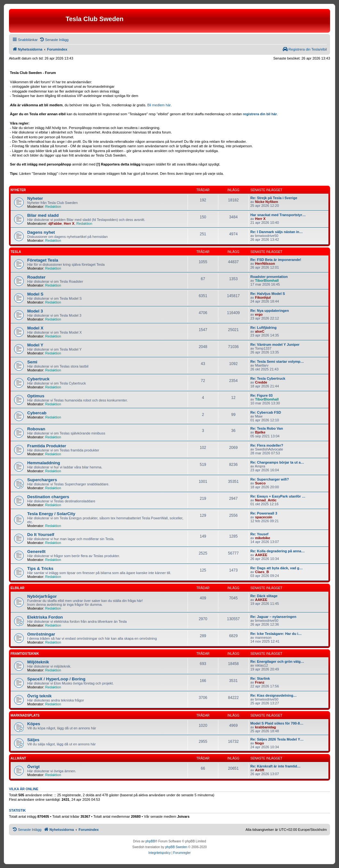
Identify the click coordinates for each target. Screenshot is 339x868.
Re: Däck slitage (264, 596)
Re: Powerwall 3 (264, 513)
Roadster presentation (269, 277)
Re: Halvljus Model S (268, 294)
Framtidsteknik (25, 654)
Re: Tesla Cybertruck (268, 378)
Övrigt (33, 767)
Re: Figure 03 (262, 395)
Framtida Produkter (47, 446)
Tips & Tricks (40, 568)
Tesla (16, 252)
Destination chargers (48, 497)
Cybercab (37, 413)
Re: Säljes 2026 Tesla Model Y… (277, 739)
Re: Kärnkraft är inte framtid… (275, 766)
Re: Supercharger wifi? (270, 479)
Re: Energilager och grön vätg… (277, 661)
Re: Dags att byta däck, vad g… (277, 568)
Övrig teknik (39, 696)
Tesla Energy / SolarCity (51, 514)
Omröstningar (41, 634)
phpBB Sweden (176, 847)
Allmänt (18, 758)
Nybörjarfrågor (42, 596)
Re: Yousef (259, 534)
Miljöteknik (38, 662)
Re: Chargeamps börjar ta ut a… (277, 462)
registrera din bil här (260, 114)
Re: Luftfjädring (263, 328)
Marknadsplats (25, 715)
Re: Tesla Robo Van (267, 428)
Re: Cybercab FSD (266, 412)
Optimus (36, 396)
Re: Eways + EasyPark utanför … (278, 496)
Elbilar (17, 588)
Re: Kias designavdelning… (274, 695)
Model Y (35, 345)
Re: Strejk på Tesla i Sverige (274, 198)
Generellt (36, 552)
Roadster (36, 277)
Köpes (34, 724)
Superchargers (42, 480)
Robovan (36, 429)
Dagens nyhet (41, 232)
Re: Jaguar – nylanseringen (273, 617)
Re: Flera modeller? (267, 445)
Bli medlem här (159, 105)
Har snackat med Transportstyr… (278, 215)
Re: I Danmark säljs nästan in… (277, 232)
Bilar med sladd (43, 215)
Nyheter (18, 190)
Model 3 (35, 311)
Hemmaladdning (44, 463)
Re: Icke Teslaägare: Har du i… (276, 634)
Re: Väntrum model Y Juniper (275, 345)
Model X (35, 328)
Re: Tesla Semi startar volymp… (277, 361)
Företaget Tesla (43, 260)
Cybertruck (38, 379)
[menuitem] (54, 40)
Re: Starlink (260, 678)
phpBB (150, 841)
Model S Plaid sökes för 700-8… (277, 723)
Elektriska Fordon (45, 617)
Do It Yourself (41, 535)
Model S (35, 294)
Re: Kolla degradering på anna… (278, 551)
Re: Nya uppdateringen (270, 311)
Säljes (33, 740)
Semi (32, 362)
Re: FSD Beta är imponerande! (276, 260)
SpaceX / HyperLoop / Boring (56, 679)
